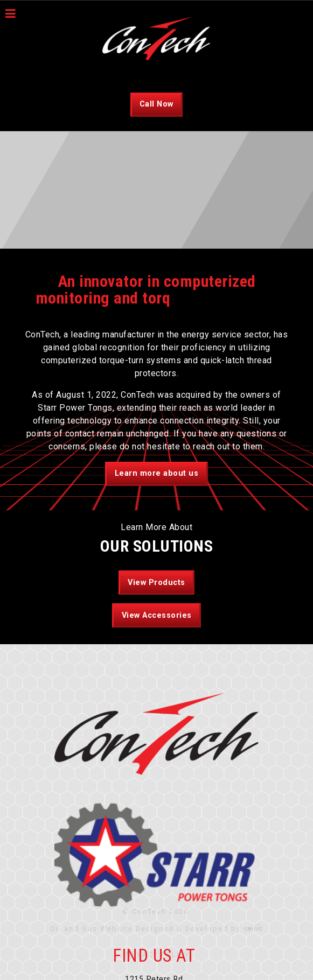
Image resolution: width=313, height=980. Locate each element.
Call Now (156, 104)
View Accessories (157, 615)
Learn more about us (157, 473)
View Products (156, 583)
